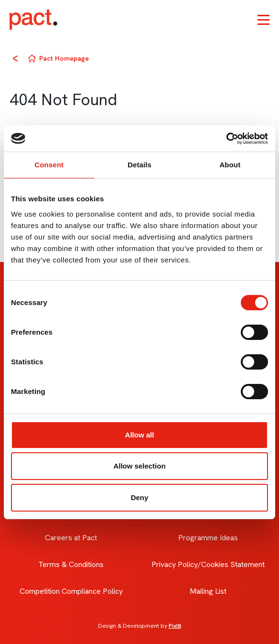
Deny (140, 497)
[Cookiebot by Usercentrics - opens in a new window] (226, 139)
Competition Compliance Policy (71, 591)
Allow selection (139, 466)
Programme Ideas (208, 538)
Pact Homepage (64, 58)
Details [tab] (139, 165)
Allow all (140, 435)
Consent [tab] (49, 165)
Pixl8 (175, 626)
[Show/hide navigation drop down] (263, 20)
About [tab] (230, 165)
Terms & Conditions (71, 564)
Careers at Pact (71, 538)
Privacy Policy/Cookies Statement (208, 564)
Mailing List (208, 591)
